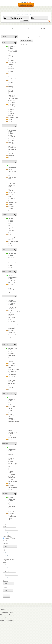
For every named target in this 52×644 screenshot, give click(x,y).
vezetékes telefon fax (12, 331)
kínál (6, 540)
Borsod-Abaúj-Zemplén (20, 29)
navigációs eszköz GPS (12, 322)
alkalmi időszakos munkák (11, 55)
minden (7, 538)
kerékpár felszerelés (12, 419)
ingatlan (4, 215)
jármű (34, 29)
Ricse (29, 29)
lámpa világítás (11, 387)
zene (10, 428)
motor (38, 29)
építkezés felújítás (11, 361)
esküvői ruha (12, 172)
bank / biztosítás (11, 60)
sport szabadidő (7, 394)
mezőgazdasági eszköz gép (13, 282)
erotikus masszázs (11, 511)
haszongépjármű (13, 263)
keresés (25, 20)
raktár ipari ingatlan (12, 239)
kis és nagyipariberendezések (15, 311)
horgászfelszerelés (14, 422)
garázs (10, 232)
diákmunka (12, 115)
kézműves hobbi (11, 404)
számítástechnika (14, 325)
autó (10, 261)
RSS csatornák (4, 618)
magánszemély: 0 (37, 37)
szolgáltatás (6, 444)
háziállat (11, 467)
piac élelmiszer (11, 289)
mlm (10, 84)
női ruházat (12, 198)
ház (10, 226)
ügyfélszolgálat (13, 102)
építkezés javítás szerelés (11, 460)
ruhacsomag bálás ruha (12, 178)
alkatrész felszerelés (12, 258)
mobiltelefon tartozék (12, 335)
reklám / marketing (11, 109)
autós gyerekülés (12, 136)
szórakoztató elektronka (12, 328)
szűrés (6, 596)
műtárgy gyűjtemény (12, 415)
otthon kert (5, 344)
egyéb (10, 122)
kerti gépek (12, 356)
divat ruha (5, 162)
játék (10, 412)
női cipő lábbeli (11, 195)
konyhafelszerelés (14, 369)
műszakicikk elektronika (9, 296)
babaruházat (12, 150)
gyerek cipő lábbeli (12, 186)
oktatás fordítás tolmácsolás (12, 473)
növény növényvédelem (13, 285)
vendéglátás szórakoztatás (13, 486)
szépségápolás (13, 202)
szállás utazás (11, 409)
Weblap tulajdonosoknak (7, 621)
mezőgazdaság (7, 272)
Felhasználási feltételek (7, 612)
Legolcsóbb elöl (26, 41)
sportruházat (12, 181)
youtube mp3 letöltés (6, 627)
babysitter (11, 155)
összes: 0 (22, 37)
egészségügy (12, 63)
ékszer (10, 170)
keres (14, 538)
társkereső (5, 493)
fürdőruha (11, 205)
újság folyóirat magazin (13, 433)
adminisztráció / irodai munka (13, 51)
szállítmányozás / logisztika (13, 99)
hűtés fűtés (12, 363)
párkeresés (12, 503)
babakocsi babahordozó (12, 147)
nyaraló (11, 228)
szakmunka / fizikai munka (12, 96)
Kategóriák (5, 37)
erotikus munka (11, 65)
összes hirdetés (7, 29)
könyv (10, 430)
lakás (10, 224)
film (10, 426)
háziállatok (12, 407)
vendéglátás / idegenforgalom (13, 105)
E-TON (43, 29)
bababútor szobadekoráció (13, 143)
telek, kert (11, 230)
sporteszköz (12, 424)
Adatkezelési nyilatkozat (7, 615)
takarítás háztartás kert (13, 481)
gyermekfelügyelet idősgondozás (14, 464)
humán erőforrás (11, 112)
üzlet (10, 483)
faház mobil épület (12, 377)
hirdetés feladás (26, 5)
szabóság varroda (11, 207)
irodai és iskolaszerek (12, 437)
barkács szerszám (11, 353)
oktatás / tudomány (11, 87)
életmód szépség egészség (11, 455)
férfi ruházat (12, 183)
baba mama (6, 126)
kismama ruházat (11, 153)
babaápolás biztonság (12, 140)
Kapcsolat (3, 609)
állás (4, 42)
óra (9, 200)
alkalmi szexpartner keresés (12, 506)
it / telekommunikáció (14, 74)
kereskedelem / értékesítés (13, 78)
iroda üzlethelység (12, 235)
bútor (10, 358)
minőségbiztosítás (14, 117)
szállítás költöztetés (12, 477)
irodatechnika (12, 338)
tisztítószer (12, 384)
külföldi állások (11, 81)
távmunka (11, 120)
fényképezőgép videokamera (13, 308)
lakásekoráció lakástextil (12, 381)
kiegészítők (12, 192)
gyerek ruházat (11, 190)
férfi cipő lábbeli (11, 175)
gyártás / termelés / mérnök (11, 70)
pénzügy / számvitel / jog (12, 91)
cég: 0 (29, 37)
